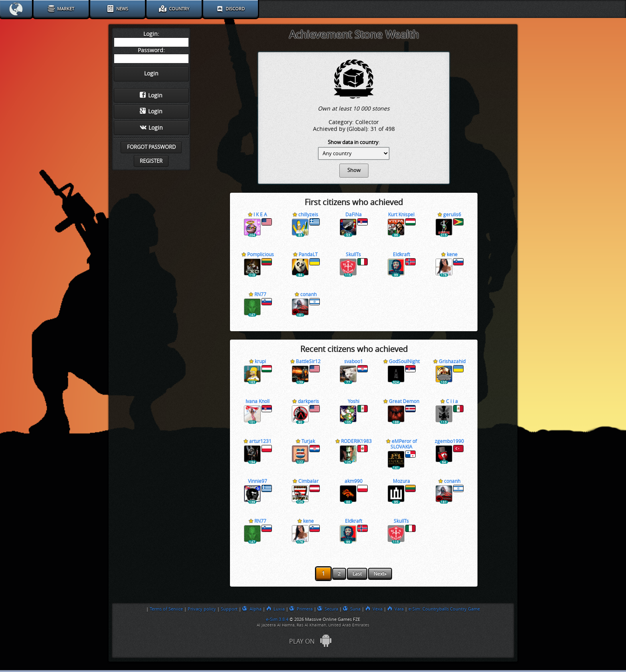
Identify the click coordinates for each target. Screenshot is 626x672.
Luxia (275, 609)
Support (229, 609)
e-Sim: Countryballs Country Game (444, 609)
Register (151, 161)
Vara (395, 609)
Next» (380, 574)
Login (151, 95)
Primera (301, 609)
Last (357, 574)
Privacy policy (202, 609)
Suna (352, 609)
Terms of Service (166, 609)
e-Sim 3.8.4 (277, 619)
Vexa (374, 609)
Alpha (252, 609)
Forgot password (151, 147)
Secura (328, 609)
